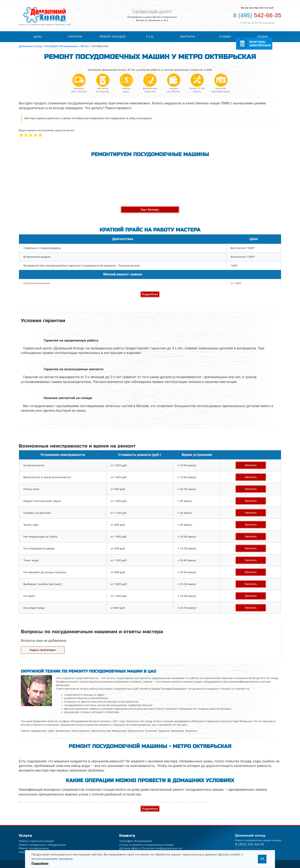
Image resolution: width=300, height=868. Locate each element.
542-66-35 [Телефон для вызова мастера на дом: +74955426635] (257, 15)
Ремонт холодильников (34, 848)
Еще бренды (150, 209)
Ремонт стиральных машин (36, 841)
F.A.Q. (150, 37)
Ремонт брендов (113, 37)
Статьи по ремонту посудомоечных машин (147, 845)
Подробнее (150, 294)
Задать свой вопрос (43, 650)
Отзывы (225, 37)
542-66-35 (249, 844)
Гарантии (75, 37)
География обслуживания (136, 841)
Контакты (187, 37)
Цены (37, 37)
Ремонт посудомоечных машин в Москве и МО (45, 24)
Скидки (262, 37)
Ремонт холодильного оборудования (42, 845)
